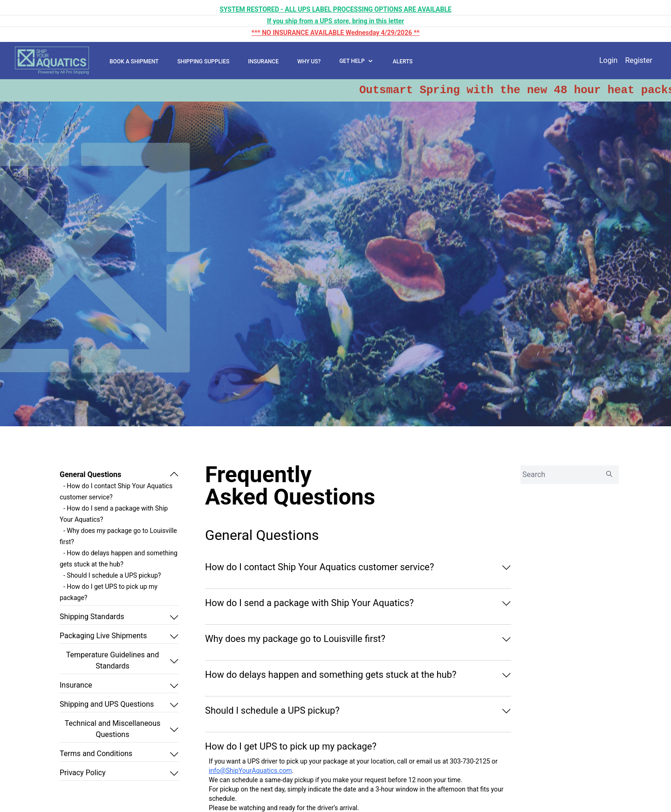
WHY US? (309, 61)
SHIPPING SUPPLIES (203, 61)
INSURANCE (263, 61)
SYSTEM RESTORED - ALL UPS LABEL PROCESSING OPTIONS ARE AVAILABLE (335, 9)
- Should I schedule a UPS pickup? (112, 575)
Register (639, 60)
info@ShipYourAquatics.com (250, 771)
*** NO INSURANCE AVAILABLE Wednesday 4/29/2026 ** (336, 33)
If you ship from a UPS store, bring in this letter (335, 21)
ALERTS (403, 61)
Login (608, 60)
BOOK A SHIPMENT (134, 61)
